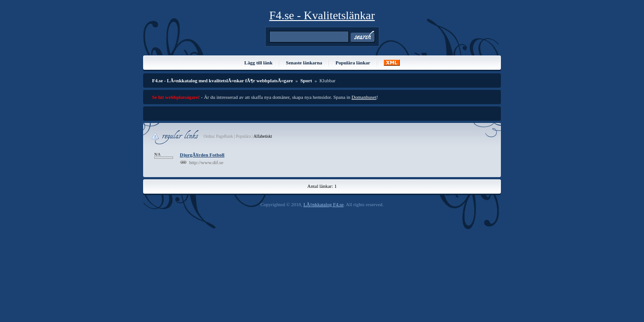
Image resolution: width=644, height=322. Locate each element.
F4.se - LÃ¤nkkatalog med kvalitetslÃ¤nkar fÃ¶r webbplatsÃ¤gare (222, 80)
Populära (244, 136)
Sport (306, 80)
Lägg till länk (258, 63)
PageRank (224, 136)
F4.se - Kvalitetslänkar (322, 15)
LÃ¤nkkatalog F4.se (324, 204)
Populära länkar (353, 63)
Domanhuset (364, 97)
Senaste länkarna (304, 63)
